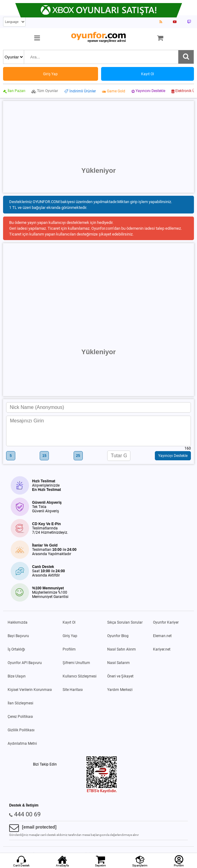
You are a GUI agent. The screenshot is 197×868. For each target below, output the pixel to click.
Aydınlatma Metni (22, 744)
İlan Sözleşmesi (20, 703)
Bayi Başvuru (18, 636)
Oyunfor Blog (118, 636)
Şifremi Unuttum (76, 663)
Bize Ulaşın (17, 676)
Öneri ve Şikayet (120, 676)
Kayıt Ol (69, 622)
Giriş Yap (70, 636)
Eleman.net (162, 636)
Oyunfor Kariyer (166, 622)
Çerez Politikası (20, 717)
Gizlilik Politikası (21, 730)
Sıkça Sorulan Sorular (125, 622)
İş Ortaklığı (16, 649)
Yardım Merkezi (120, 690)
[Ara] (186, 57)
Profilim (69, 649)
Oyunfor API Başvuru (25, 663)
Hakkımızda (18, 622)
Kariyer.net (162, 649)
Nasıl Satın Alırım (122, 649)
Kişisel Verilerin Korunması (30, 690)
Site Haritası (73, 690)
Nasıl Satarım (119, 663)
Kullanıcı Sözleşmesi (80, 676)
